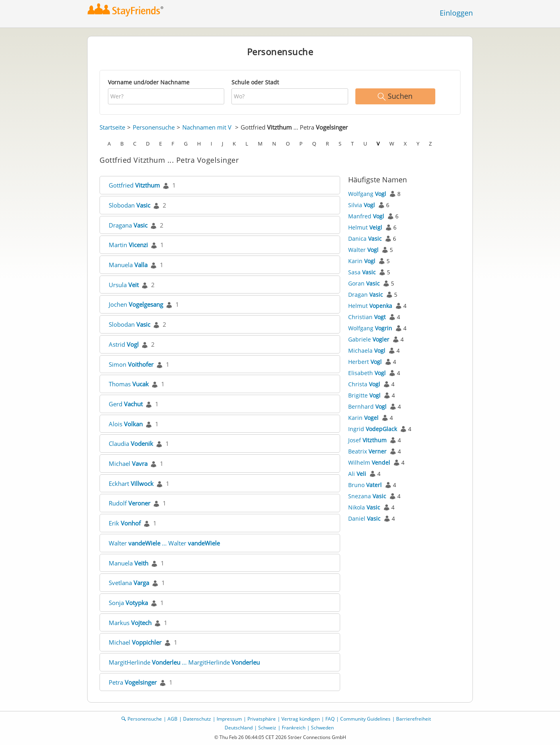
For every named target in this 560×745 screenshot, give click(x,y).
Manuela (128, 265)
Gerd (126, 404)
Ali (357, 474)
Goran (364, 283)
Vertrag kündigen (301, 719)
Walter (363, 250)
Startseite (112, 127)
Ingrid (373, 429)
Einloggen (456, 13)
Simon (131, 364)
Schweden (322, 728)
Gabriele (369, 339)
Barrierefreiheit (414, 719)
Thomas (129, 384)
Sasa (362, 272)
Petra (133, 682)
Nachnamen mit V (207, 127)
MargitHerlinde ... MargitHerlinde (184, 662)
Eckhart (131, 483)
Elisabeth (367, 373)
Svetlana (129, 583)
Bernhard (367, 406)
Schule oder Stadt (255, 82)
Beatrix (367, 451)
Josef (367, 440)
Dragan (366, 295)
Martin (128, 245)
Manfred (366, 216)
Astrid (124, 344)
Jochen (136, 304)
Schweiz (267, 728)
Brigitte (364, 395)
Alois (126, 424)
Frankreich (294, 728)
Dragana (128, 225)
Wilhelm (369, 462)
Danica (365, 239)
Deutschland (239, 728)
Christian (367, 317)
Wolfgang (367, 194)
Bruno (365, 485)
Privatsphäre (262, 719)
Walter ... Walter (164, 543)
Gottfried (134, 185)
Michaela (367, 351)
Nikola (364, 507)
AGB (172, 719)
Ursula (124, 285)
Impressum (229, 719)
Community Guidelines (365, 719)
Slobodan (130, 205)
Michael (128, 463)
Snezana (367, 496)
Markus (130, 623)
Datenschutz (197, 719)
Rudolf (130, 503)
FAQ (330, 719)
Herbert (365, 362)
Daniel (364, 518)
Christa (364, 384)
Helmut (365, 227)
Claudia (131, 443)
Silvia (362, 205)
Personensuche (154, 127)
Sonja (128, 603)
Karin (362, 261)
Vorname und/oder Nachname (149, 82)
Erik (125, 523)
